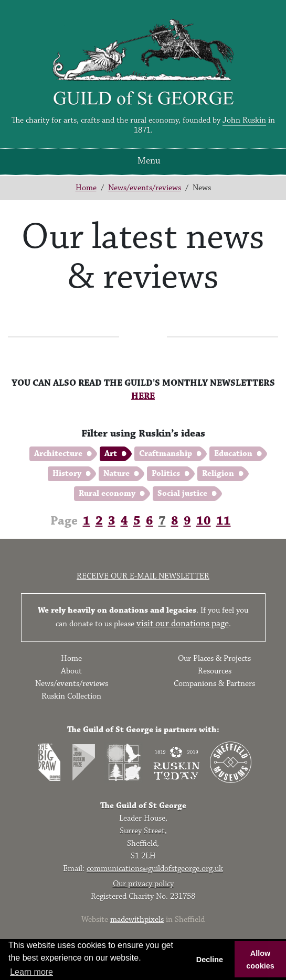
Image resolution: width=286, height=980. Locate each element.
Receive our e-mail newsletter (143, 576)
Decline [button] (210, 960)
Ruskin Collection (71, 696)
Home (86, 188)
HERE (143, 396)
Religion (218, 473)
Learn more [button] (31, 972)
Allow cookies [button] (260, 960)
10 (204, 521)
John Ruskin (244, 120)
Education (233, 454)
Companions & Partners (214, 684)
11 (224, 521)
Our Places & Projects (214, 658)
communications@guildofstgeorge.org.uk (155, 869)
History (67, 473)
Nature (116, 473)
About (71, 671)
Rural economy (107, 493)
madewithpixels (137, 919)
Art (111, 454)
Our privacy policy (143, 884)
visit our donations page (183, 624)
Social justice (182, 493)
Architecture (58, 454)
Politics (166, 473)
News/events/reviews (145, 188)
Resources (215, 671)
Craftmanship (166, 454)
